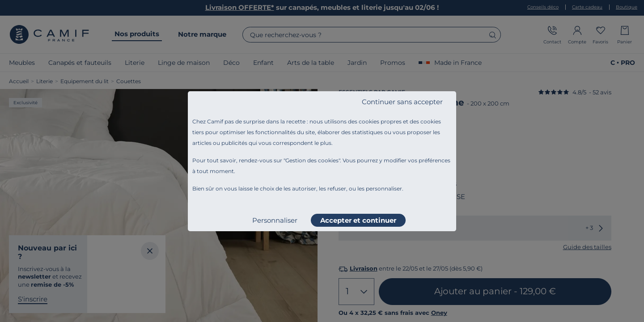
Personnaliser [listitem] (275, 220)
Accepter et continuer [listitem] (358, 220)
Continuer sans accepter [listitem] (402, 102)
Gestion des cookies (312, 160)
